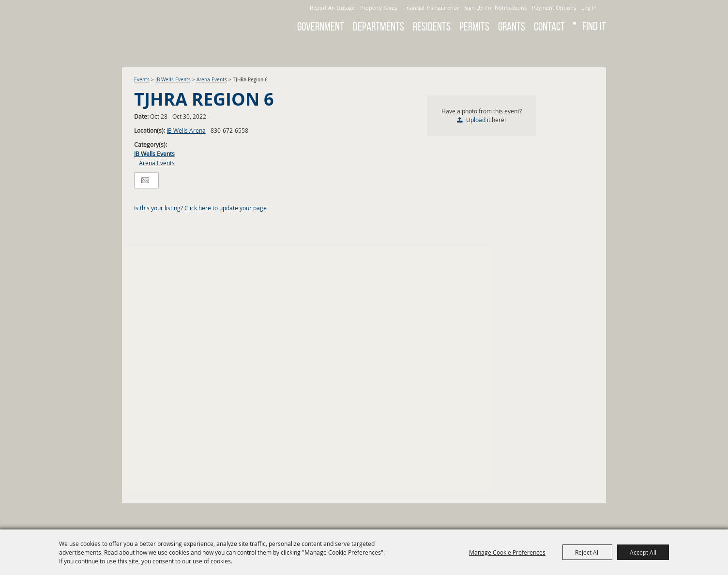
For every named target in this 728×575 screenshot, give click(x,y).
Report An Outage (332, 8)
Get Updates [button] (593, 50)
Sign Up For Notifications (495, 8)
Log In (589, 8)
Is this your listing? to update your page (200, 208)
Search (568, 50)
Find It (594, 26)
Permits (474, 27)
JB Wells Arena (186, 130)
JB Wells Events (173, 80)
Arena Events (212, 80)
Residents (432, 27)
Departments (379, 27)
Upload (476, 120)
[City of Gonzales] (189, 19)
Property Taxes (379, 8)
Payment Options (554, 8)
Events (142, 80)
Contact (549, 27)
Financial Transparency (431, 8)
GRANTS (512, 27)
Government (321, 27)
